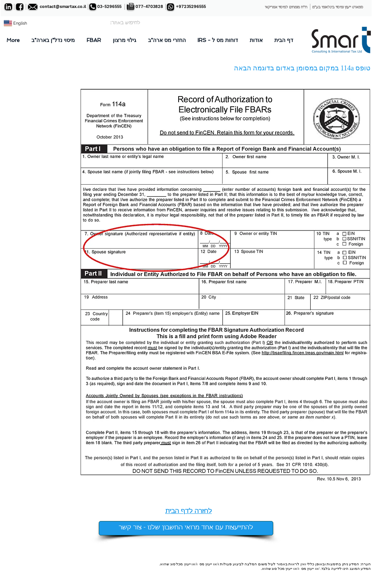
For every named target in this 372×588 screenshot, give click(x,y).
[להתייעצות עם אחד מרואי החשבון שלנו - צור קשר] (186, 528)
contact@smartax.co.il (63, 7)
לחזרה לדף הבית (189, 512)
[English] (20, 23)
